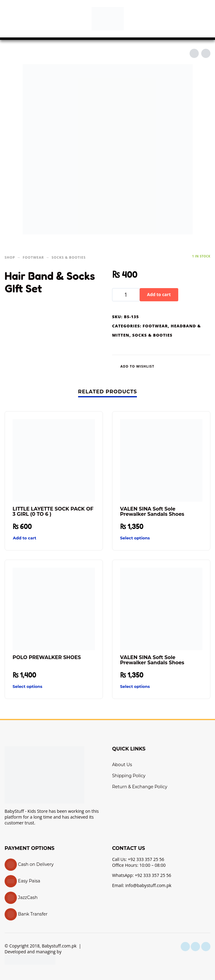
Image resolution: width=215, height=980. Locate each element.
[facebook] (185, 947)
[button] (11, 19)
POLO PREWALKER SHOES (47, 657)
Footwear (33, 257)
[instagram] (195, 947)
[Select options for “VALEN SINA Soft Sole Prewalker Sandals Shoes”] (150, 538)
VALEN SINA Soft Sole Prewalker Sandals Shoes (152, 511)
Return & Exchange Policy (140, 787)
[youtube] (206, 947)
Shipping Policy (129, 776)
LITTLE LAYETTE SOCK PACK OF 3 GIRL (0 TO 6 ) (53, 511)
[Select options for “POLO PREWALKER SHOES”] (43, 687)
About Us (122, 765)
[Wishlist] (136, 366)
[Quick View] (81, 538)
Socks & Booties (68, 257)
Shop (10, 257)
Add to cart (159, 294)
